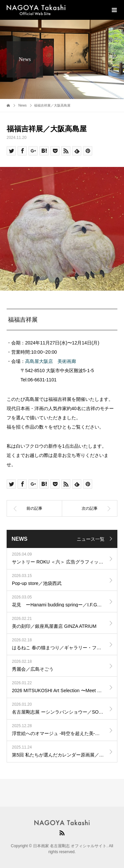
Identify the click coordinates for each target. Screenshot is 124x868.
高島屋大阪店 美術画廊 (51, 361)
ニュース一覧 (91, 539)
